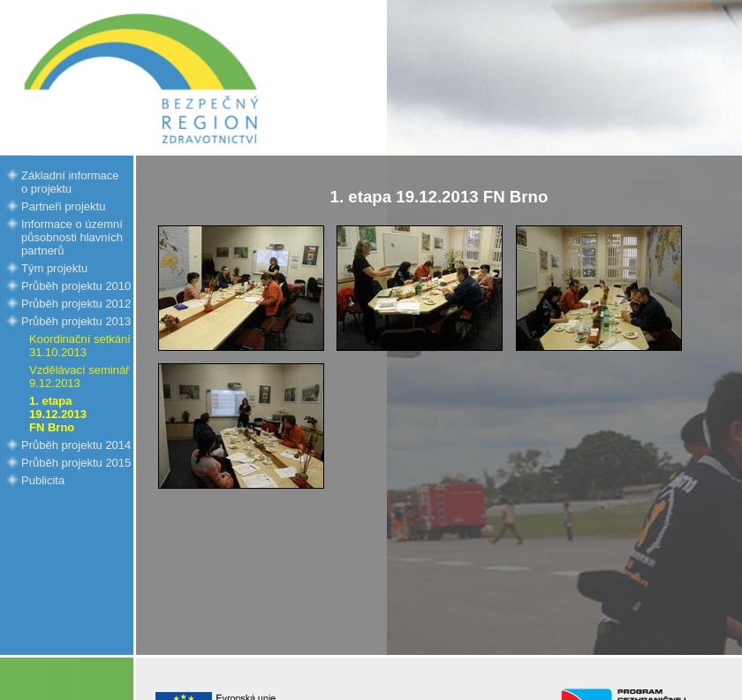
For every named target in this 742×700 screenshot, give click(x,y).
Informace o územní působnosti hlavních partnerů (72, 237)
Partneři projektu (63, 206)
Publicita (43, 480)
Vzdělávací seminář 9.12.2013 (79, 377)
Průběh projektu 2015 (76, 463)
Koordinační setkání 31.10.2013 (80, 346)
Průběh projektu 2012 (76, 304)
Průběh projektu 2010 (76, 286)
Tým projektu (54, 268)
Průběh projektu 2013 (76, 321)
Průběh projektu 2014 (76, 445)
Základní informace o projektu (70, 182)
